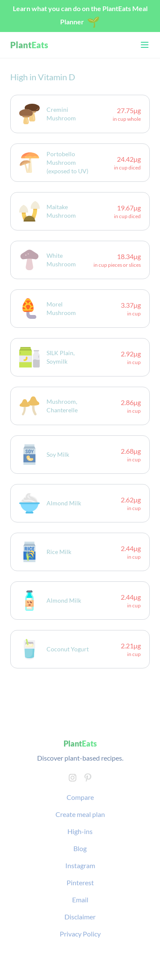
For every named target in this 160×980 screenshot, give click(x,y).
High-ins (80, 831)
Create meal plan (80, 814)
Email (80, 900)
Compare (80, 797)
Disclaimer (80, 917)
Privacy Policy (80, 934)
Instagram (80, 865)
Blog (80, 848)
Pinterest (80, 882)
